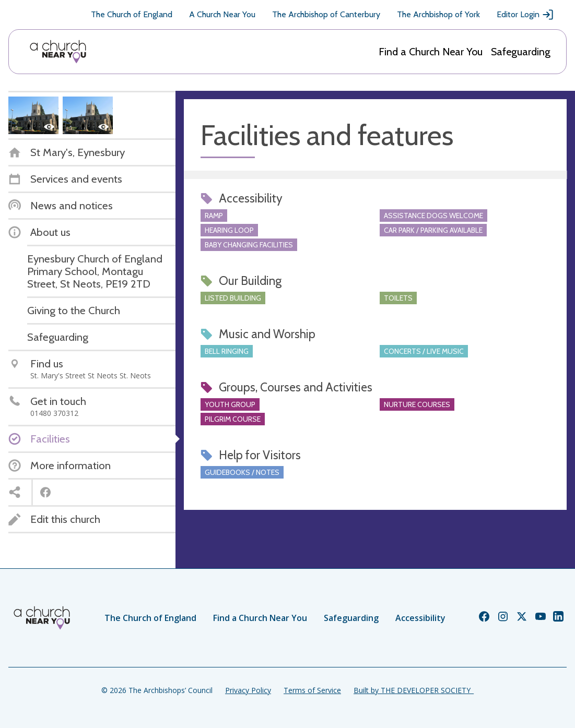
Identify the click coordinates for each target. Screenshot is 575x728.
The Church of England (132, 14)
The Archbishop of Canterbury (326, 14)
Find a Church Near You (431, 52)
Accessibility (420, 618)
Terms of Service (312, 690)
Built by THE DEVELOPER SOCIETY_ (414, 690)
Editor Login (525, 15)
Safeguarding (521, 52)
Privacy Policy (248, 690)
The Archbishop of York (438, 14)
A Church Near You (222, 14)
